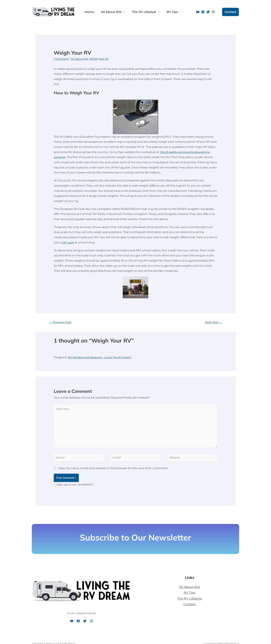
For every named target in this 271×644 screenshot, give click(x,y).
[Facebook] (203, 12)
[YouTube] (198, 12)
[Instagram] (213, 12)
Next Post (213, 322)
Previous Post (61, 322)
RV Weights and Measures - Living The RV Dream (102, 358)
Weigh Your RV (102, 59)
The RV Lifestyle (141, 12)
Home (89, 12)
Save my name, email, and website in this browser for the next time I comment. (113, 471)
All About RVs (109, 12)
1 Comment (62, 59)
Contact (190, 607)
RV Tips (167, 12)
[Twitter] (208, 12)
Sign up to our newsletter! (75, 487)
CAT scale (68, 242)
